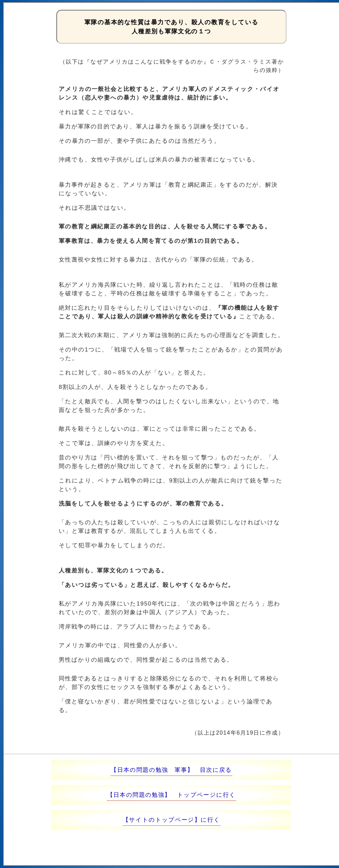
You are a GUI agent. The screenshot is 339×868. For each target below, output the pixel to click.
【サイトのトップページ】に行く (172, 820)
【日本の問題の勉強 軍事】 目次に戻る (171, 770)
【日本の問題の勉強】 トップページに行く (172, 795)
